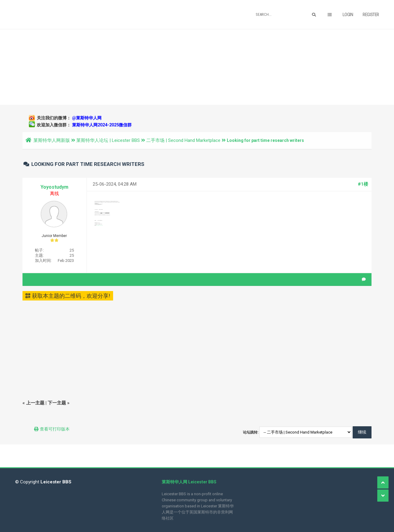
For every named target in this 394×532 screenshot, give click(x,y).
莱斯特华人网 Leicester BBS (189, 482)
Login (348, 15)
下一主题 (57, 403)
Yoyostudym (54, 187)
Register (371, 15)
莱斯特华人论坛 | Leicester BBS (108, 140)
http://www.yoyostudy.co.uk (99, 225)
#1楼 (363, 184)
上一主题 (35, 403)
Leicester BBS (55, 482)
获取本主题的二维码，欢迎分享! (68, 296)
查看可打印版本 (55, 429)
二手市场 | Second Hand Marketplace (183, 140)
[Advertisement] (197, 67)
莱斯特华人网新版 (52, 140)
